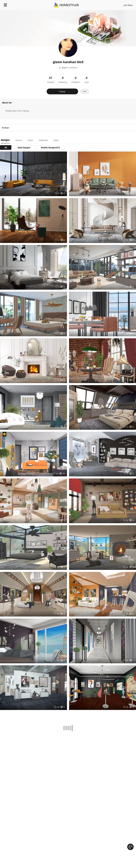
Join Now (128, 5)
